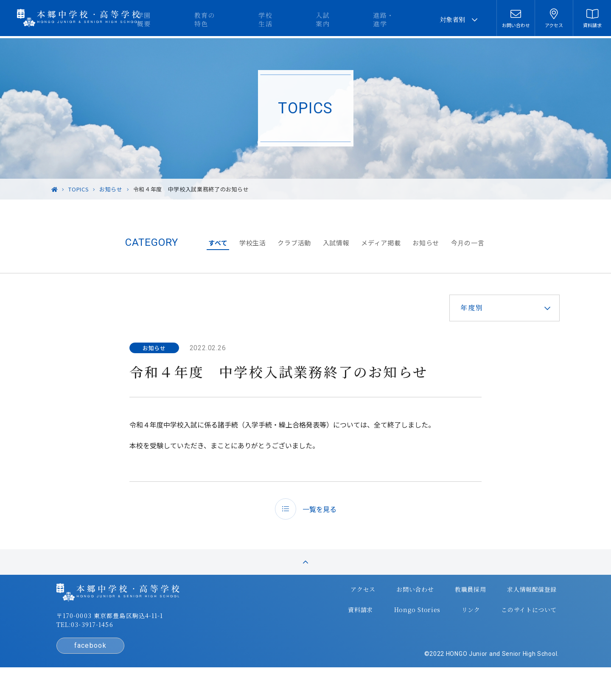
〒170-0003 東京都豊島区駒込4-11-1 (136, 636)
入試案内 (355, 19)
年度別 (464, 308)
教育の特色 (261, 19)
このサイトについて (499, 625)
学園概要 (213, 19)
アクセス (338, 608)
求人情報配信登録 (502, 608)
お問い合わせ (388, 608)
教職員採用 (442, 608)
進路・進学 (403, 19)
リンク (442, 625)
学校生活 (310, 19)
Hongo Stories (391, 625)
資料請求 (336, 625)
